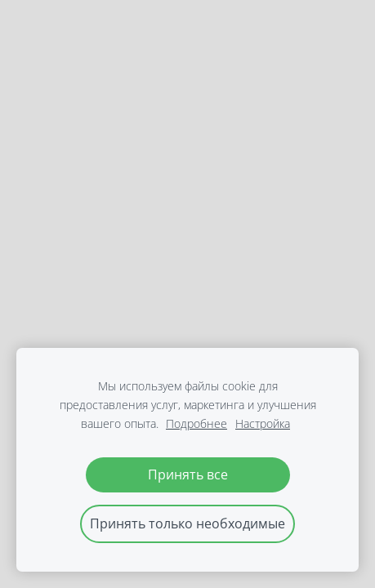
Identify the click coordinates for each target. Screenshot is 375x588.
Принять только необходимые (187, 523)
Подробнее (196, 423)
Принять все (188, 474)
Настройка (263, 423)
